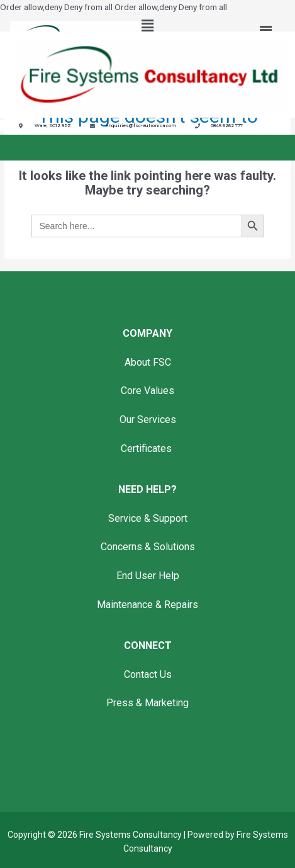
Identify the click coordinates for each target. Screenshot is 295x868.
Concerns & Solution (145, 547)
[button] (147, 26)
